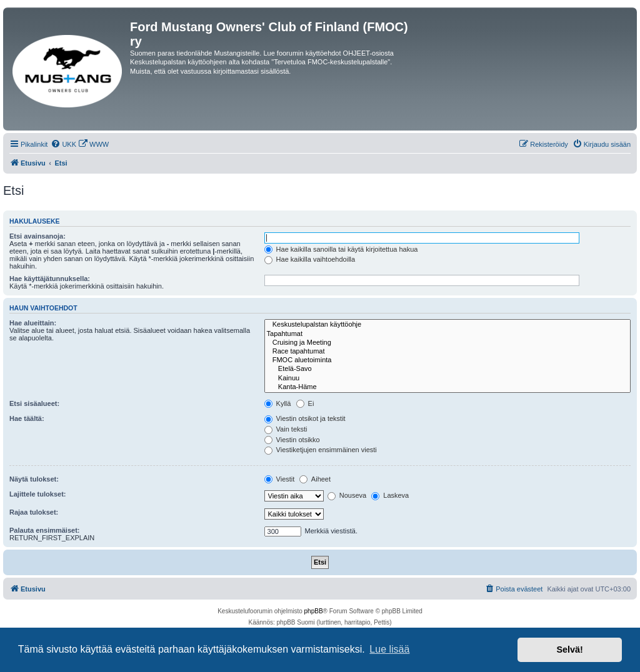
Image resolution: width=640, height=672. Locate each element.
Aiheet (315, 479)
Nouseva (347, 495)
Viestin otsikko (292, 440)
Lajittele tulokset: (37, 494)
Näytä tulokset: (34, 479)
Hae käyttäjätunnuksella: (50, 279)
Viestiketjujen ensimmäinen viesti (321, 450)
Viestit (280, 479)
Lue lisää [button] (389, 649)
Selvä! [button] (569, 650)
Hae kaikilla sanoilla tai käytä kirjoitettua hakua (341, 249)
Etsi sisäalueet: (34, 403)
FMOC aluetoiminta (447, 360)
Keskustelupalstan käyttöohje (447, 325)
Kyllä (278, 403)
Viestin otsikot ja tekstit (305, 418)
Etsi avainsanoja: (37, 236)
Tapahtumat (447, 334)
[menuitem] (63, 144)
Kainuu (447, 378)
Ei (305, 403)
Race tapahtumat (447, 352)
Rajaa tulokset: (34, 512)
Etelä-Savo (447, 369)
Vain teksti (286, 429)
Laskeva (390, 495)
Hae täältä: (27, 418)
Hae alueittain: (33, 323)
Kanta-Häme (447, 387)
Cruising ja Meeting (447, 343)
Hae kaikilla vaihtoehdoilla (310, 259)
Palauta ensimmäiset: (45, 530)
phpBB (314, 611)
